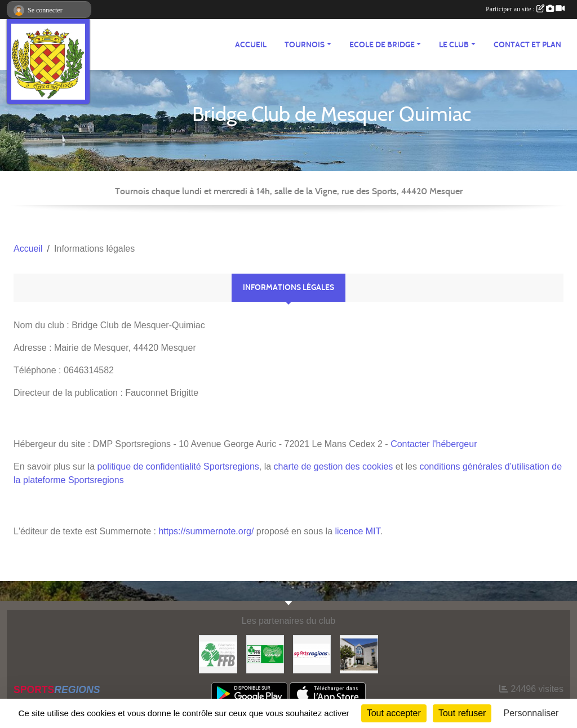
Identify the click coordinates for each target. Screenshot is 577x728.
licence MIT (357, 531)
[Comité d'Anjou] (265, 653)
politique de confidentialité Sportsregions (178, 466)
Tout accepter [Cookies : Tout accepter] (394, 713)
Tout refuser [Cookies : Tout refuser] (462, 713)
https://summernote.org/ (206, 531)
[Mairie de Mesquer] (359, 653)
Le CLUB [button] (454, 45)
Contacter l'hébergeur (434, 444)
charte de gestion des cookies (334, 466)
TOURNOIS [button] (305, 45)
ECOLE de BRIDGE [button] (382, 45)
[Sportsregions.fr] (312, 653)
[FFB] (218, 653)
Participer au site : (525, 9)
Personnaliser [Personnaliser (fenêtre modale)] (531, 713)
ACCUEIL (251, 45)
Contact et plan (527, 45)
